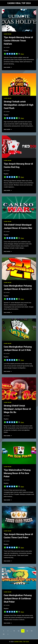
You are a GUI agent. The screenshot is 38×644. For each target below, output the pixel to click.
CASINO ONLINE (8, 34)
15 (32, 631)
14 (27, 631)
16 (4, 634)
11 (14, 631)
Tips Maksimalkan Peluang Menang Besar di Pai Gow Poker (17, 473)
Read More (8, 67)
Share (22, 54)
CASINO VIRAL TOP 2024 (21, 642)
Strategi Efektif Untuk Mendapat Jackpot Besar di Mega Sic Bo (17, 409)
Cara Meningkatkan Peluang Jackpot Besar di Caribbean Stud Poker (18, 599)
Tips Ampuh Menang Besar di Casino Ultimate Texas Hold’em (18, 41)
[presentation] (19, 20)
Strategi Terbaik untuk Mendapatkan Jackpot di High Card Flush (19, 105)
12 (18, 631)
